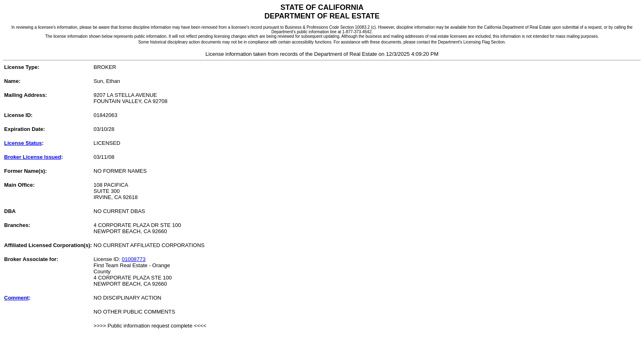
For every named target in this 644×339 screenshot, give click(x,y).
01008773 (133, 259)
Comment (16, 298)
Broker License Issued (33, 157)
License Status (23, 143)
